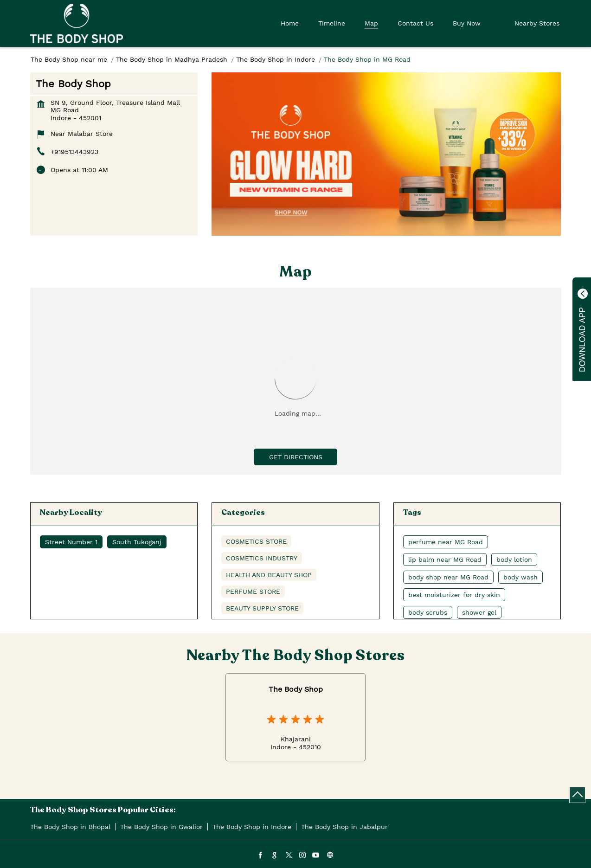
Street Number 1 (71, 542)
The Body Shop (296, 689)
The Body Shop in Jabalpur (344, 827)
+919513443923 (74, 152)
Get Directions (296, 457)
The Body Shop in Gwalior (161, 827)
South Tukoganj (137, 542)
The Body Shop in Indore (252, 827)
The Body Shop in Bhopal (70, 827)
